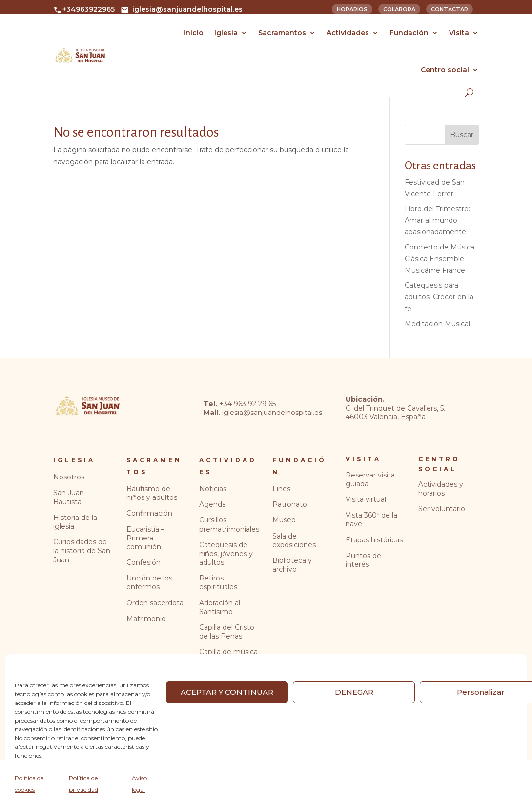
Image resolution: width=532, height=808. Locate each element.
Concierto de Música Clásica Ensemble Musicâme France (440, 259)
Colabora (399, 8)
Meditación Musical (437, 324)
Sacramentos (282, 33)
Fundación (409, 33)
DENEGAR (354, 692)
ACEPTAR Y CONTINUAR (227, 692)
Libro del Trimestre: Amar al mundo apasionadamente (437, 221)
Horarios (352, 8)
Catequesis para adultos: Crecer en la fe (439, 297)
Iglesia (226, 33)
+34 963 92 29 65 (247, 404)
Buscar (462, 135)
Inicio (194, 33)
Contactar (450, 8)
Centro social (445, 70)
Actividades (348, 33)
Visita (459, 33)
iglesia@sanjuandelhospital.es (182, 9)
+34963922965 (84, 9)
